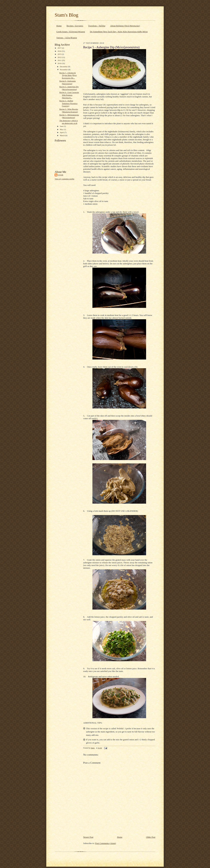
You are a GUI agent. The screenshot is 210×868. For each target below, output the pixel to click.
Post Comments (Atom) (106, 843)
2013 (60, 54)
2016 (60, 51)
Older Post (151, 837)
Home (59, 26)
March (63, 135)
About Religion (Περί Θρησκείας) (125, 26)
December (64, 67)
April (62, 132)
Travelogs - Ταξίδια (97, 26)
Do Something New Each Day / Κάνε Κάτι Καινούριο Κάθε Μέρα (119, 32)
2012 (60, 57)
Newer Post (88, 837)
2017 (60, 48)
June (62, 126)
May (62, 129)
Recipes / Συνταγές (75, 26)
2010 (60, 63)
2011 (60, 60)
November (64, 70)
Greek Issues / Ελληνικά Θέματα (71, 32)
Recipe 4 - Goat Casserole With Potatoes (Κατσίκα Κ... (69, 95)
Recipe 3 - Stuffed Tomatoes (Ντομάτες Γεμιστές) (68, 103)
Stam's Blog (67, 15)
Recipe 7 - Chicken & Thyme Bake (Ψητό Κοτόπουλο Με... (68, 75)
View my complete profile (64, 179)
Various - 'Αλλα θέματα (67, 38)
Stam (61, 175)
